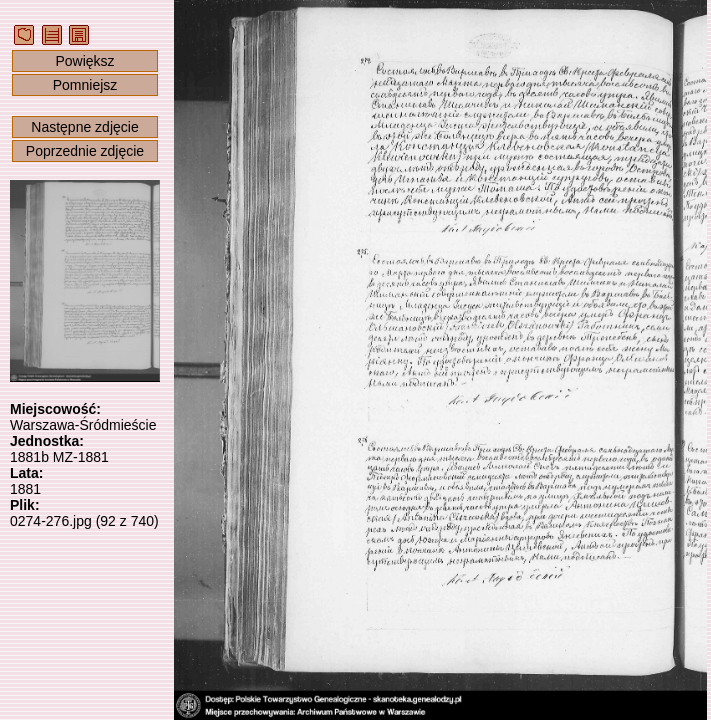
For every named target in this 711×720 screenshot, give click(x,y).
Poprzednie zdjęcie (85, 151)
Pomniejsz (85, 85)
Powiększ (84, 61)
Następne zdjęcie (84, 127)
